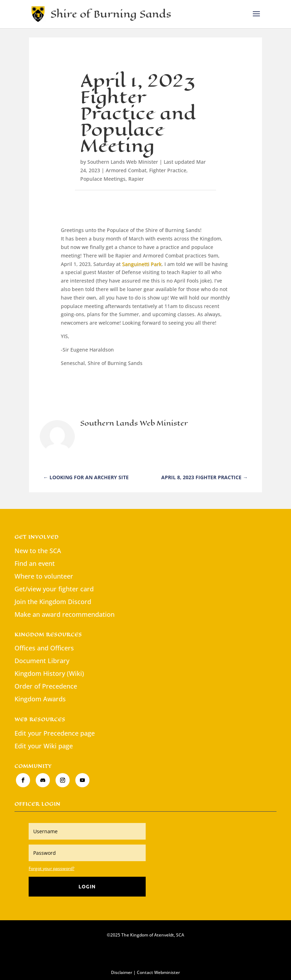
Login (87, 886)
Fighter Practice (168, 170)
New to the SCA (38, 551)
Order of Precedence (46, 686)
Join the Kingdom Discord (53, 602)
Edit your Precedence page (55, 733)
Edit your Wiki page (44, 746)
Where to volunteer (44, 576)
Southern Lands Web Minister (123, 162)
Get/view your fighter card (54, 589)
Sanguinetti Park (142, 264)
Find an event (35, 563)
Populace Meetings (103, 179)
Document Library (42, 661)
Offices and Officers (44, 648)
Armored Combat (126, 170)
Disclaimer (122, 972)
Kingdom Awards (40, 699)
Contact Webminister (158, 972)
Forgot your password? (51, 868)
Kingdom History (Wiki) (49, 673)
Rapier (136, 179)
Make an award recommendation (65, 614)
